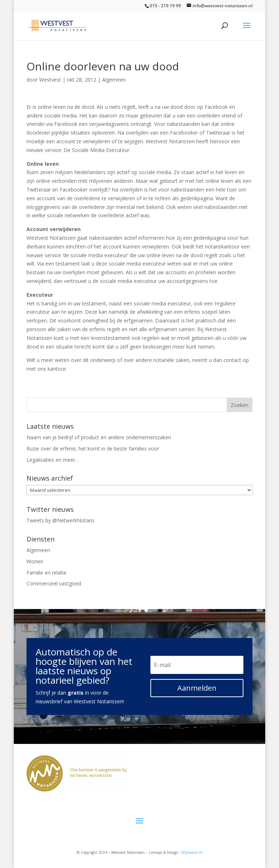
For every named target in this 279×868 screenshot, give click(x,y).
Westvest (50, 80)
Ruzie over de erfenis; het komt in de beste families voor (93, 449)
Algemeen (114, 80)
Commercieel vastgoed (54, 583)
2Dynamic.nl (191, 852)
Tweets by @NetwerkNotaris (60, 520)
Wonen (35, 561)
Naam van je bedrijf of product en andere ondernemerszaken (99, 437)
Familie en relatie (46, 573)
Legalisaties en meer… (53, 460)
